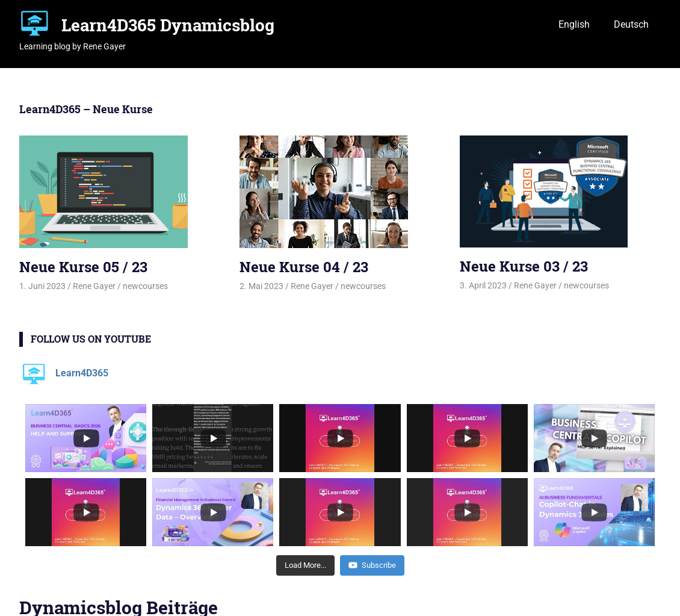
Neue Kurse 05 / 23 (83, 267)
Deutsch (631, 24)
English (574, 24)
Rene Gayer (94, 286)
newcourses (145, 286)
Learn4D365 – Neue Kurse (86, 109)
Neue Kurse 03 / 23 (524, 266)
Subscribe (372, 565)
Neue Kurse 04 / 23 (304, 267)
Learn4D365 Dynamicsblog (168, 25)
